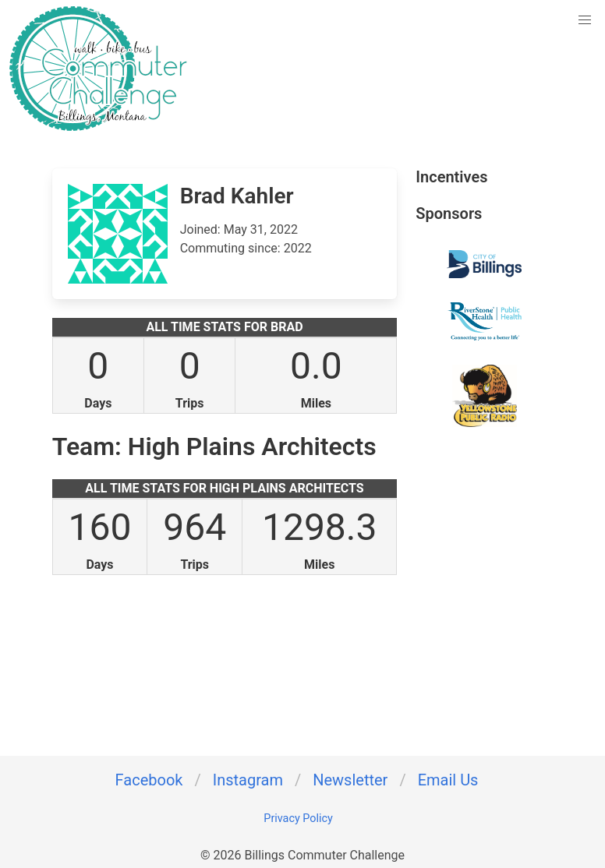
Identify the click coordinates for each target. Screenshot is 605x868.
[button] (585, 20)
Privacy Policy (298, 819)
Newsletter (350, 780)
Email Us (448, 780)
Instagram (248, 780)
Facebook (149, 780)
